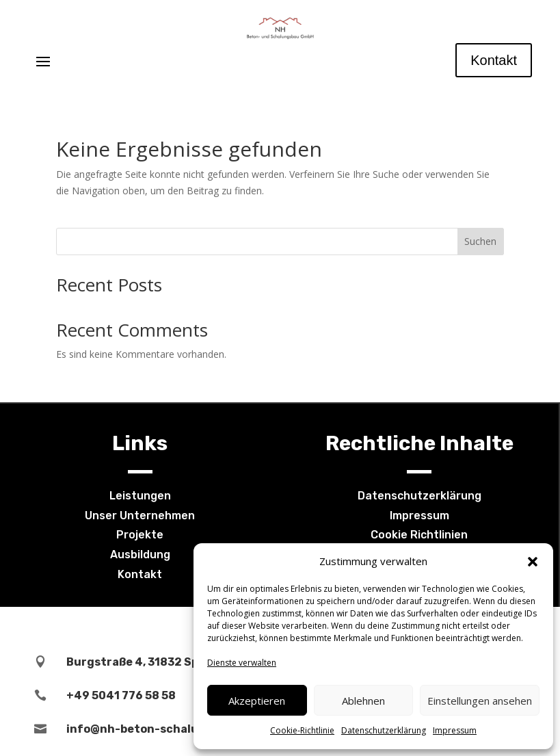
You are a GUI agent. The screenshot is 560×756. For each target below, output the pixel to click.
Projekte (140, 535)
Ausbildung (140, 555)
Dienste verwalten (242, 663)
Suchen (480, 241)
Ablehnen (363, 701)
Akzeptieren (257, 701)
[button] (533, 562)
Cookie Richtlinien (419, 535)
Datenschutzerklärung (384, 730)
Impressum (455, 730)
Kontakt (494, 60)
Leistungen (140, 496)
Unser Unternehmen (140, 516)
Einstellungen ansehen (480, 701)
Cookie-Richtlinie (302, 730)
